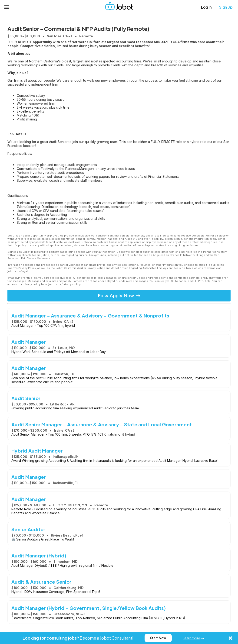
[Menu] (7, 7)
